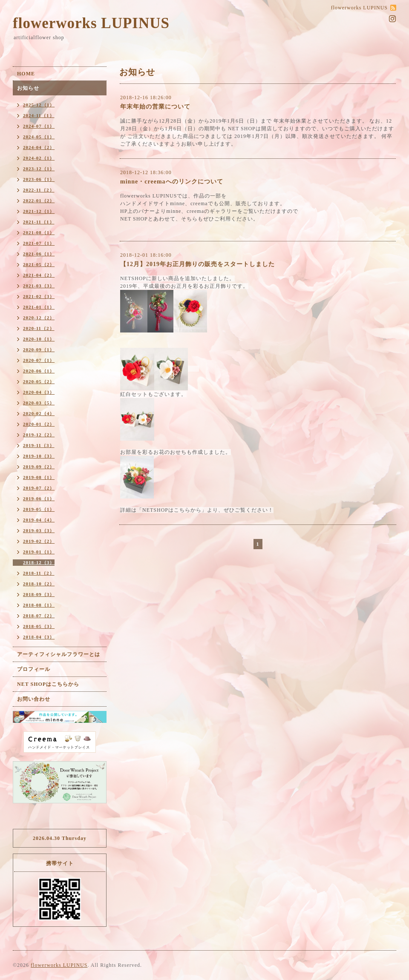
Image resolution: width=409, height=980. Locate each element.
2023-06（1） (39, 179)
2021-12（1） (39, 211)
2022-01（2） (39, 201)
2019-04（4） (39, 520)
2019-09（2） (39, 467)
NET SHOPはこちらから (48, 684)
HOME (26, 74)
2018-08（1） (39, 605)
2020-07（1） (39, 360)
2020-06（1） (39, 371)
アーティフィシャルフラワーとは (59, 654)
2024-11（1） (39, 115)
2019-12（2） (39, 435)
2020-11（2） (39, 328)
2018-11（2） (39, 573)
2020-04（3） (39, 392)
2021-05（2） (39, 264)
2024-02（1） (39, 158)
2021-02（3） (39, 296)
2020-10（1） (39, 339)
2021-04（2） (39, 275)
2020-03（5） (39, 403)
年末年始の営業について (155, 107)
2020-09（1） (39, 350)
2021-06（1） (39, 254)
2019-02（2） (39, 541)
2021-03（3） (39, 286)
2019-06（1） (39, 499)
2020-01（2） (39, 424)
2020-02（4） (39, 413)
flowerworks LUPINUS (91, 23)
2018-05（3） (39, 626)
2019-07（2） (39, 488)
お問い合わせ (34, 699)
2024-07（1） (39, 126)
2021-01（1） (39, 307)
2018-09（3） (39, 594)
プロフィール (34, 669)
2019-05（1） (39, 509)
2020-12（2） (39, 318)
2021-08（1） (39, 232)
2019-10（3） (39, 456)
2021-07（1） (39, 243)
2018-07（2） (39, 616)
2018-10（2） (39, 584)
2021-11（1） (39, 222)
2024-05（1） (39, 137)
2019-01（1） (39, 552)
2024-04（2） (39, 147)
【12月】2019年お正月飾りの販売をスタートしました (197, 264)
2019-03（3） (39, 530)
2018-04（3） (39, 637)
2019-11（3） (39, 445)
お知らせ (28, 88)
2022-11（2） (39, 190)
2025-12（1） (39, 105)
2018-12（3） (39, 562)
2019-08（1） (39, 477)
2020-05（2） (39, 381)
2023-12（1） (39, 169)
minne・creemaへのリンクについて (172, 182)
